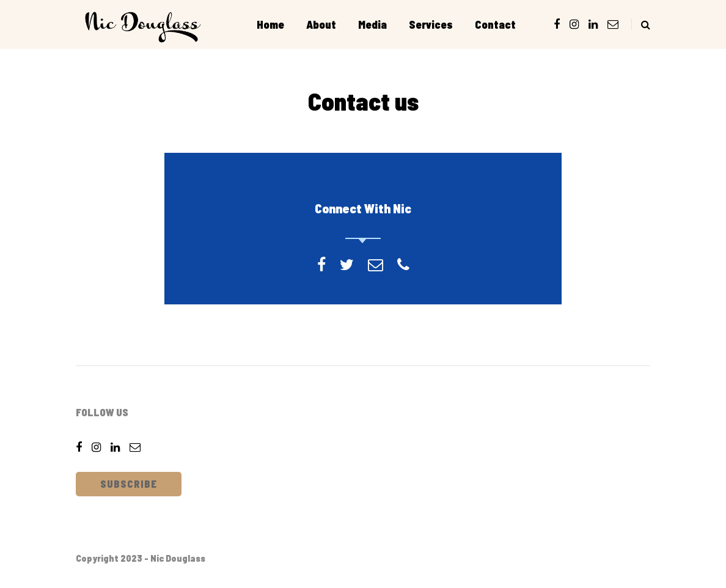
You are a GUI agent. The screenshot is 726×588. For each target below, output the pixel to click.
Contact (495, 24)
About (321, 24)
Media (372, 24)
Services (431, 24)
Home (270, 24)
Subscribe (129, 484)
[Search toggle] (641, 24)
